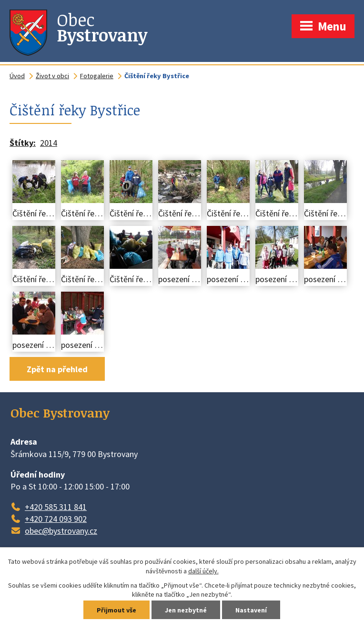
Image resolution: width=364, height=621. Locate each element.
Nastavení (251, 610)
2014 (49, 143)
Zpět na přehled (57, 369)
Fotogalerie (97, 76)
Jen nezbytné (186, 610)
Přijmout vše (116, 610)
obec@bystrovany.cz (61, 531)
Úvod (17, 76)
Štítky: (23, 143)
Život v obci (52, 76)
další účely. (203, 571)
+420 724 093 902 (56, 519)
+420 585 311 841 (56, 507)
